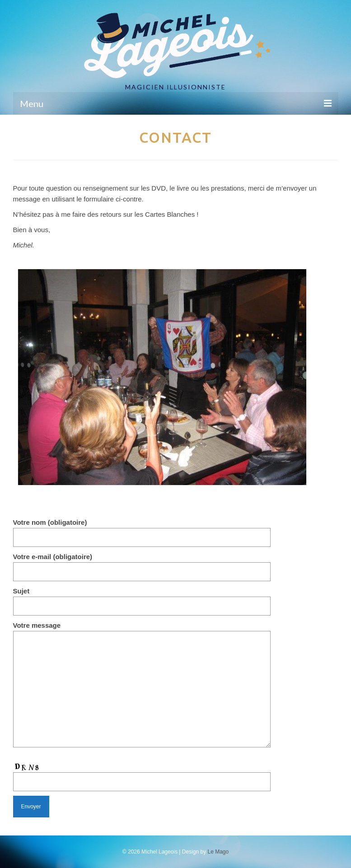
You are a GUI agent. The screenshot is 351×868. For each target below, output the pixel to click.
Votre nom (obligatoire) (142, 530)
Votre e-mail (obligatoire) (142, 564)
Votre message (142, 631)
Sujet (142, 598)
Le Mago (218, 852)
